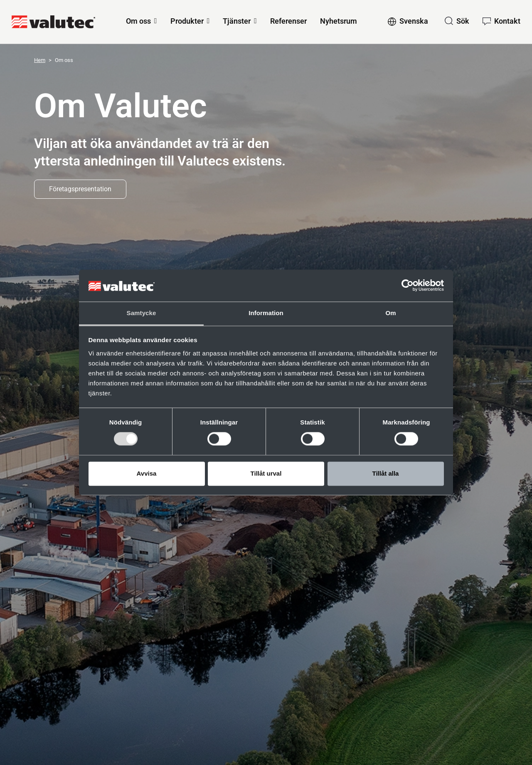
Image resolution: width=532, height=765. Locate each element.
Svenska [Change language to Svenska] (414, 21)
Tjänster (237, 21)
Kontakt (507, 21)
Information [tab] (266, 313)
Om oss (138, 21)
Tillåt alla (386, 473)
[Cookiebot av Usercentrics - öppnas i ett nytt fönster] (408, 286)
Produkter (187, 21)
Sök (463, 21)
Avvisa (147, 473)
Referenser (288, 21)
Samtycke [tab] (142, 313)
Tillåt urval (266, 473)
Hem (40, 60)
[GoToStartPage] (53, 22)
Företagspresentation (80, 189)
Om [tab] (390, 313)
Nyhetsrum (339, 21)
